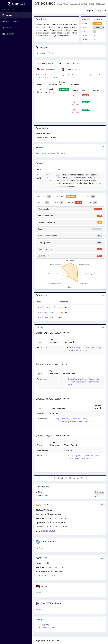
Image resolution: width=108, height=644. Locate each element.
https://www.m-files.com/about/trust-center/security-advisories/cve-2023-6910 (84, 382)
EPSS (75, 202)
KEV (59, 202)
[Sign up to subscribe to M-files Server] (99, 496)
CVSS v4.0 (44, 196)
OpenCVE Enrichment (72, 69)
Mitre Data (45, 63)
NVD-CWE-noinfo (48, 628)
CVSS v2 (43, 202)
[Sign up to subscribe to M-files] (99, 492)
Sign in (90, 11)
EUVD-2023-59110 (49, 178)
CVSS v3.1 (66, 196)
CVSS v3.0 (88, 196)
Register (102, 11)
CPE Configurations (70, 63)
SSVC (92, 202)
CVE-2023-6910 (45, 3)
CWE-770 (45, 625)
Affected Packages (47, 69)
